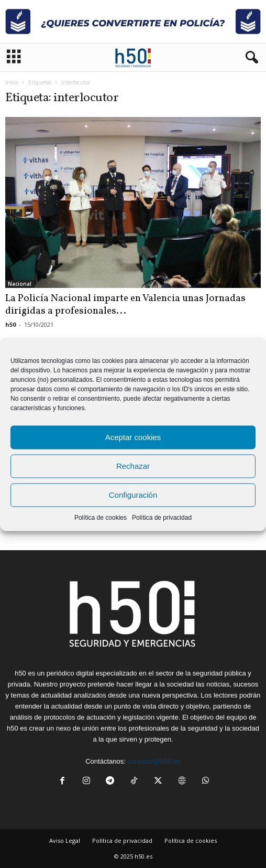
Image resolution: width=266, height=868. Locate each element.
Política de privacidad (162, 517)
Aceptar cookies (133, 437)
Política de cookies (101, 517)
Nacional (20, 284)
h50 (10, 324)
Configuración (133, 495)
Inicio (12, 82)
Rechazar (133, 466)
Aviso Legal (65, 840)
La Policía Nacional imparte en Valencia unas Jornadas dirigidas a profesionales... (125, 305)
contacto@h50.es (154, 761)
